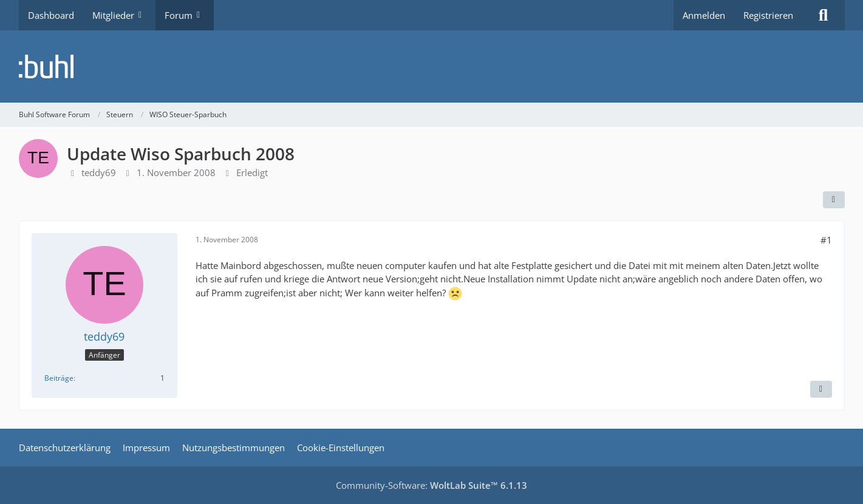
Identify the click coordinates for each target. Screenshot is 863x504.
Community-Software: (431, 485)
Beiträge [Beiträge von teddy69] (59, 378)
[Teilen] (834, 200)
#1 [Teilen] (826, 240)
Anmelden (704, 15)
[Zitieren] (821, 389)
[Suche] (824, 15)
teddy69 (99, 172)
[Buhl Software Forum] (432, 66)
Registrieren (768, 15)
